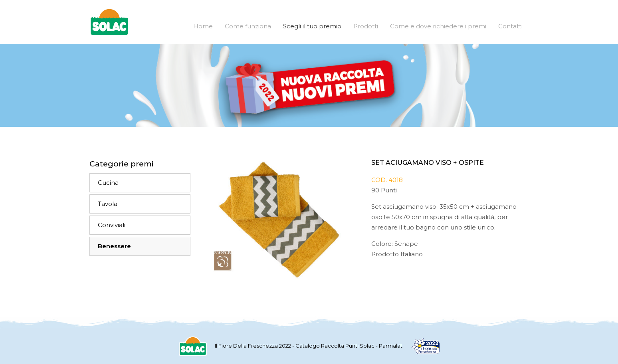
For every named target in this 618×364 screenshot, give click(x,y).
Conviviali (112, 225)
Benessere (114, 246)
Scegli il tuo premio (312, 26)
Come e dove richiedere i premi (438, 26)
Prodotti (366, 26)
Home (203, 26)
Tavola (108, 204)
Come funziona (248, 26)
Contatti (510, 26)
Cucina (108, 183)
